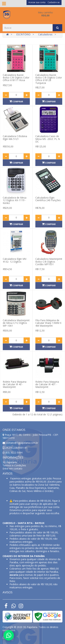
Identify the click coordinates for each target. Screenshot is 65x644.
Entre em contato (12, 469)
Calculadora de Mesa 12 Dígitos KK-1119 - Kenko (15, 200)
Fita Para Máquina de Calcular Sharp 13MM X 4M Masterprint (48, 323)
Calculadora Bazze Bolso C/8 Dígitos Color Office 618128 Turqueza (49, 79)
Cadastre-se (54, 2)
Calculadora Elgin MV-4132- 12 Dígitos (15, 260)
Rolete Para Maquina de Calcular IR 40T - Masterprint (47, 384)
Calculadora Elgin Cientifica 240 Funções (48, 199)
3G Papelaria (10, 462)
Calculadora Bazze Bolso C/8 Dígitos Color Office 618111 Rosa (16, 78)
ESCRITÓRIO (23, 34)
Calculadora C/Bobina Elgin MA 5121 (15, 137)
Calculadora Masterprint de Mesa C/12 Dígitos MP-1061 (16, 323)
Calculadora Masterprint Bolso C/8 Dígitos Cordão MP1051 (49, 262)
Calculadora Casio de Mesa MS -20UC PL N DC (48, 139)
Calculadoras (45, 34)
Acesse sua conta (37, 2)
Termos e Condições (14, 465)
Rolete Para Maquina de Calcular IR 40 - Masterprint (15, 384)
